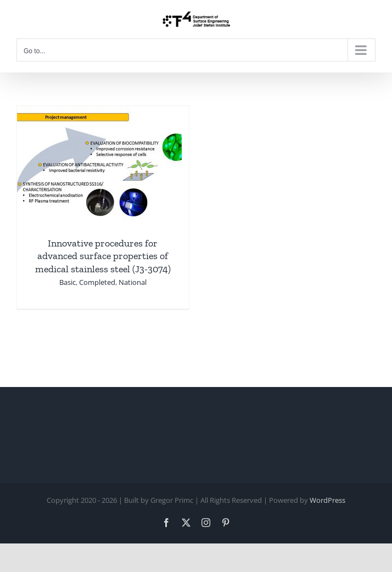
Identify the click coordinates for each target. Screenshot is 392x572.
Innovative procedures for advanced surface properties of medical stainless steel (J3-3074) (103, 256)
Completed (97, 282)
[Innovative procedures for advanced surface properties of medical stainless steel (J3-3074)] (99, 114)
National (133, 282)
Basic (68, 282)
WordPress (327, 500)
